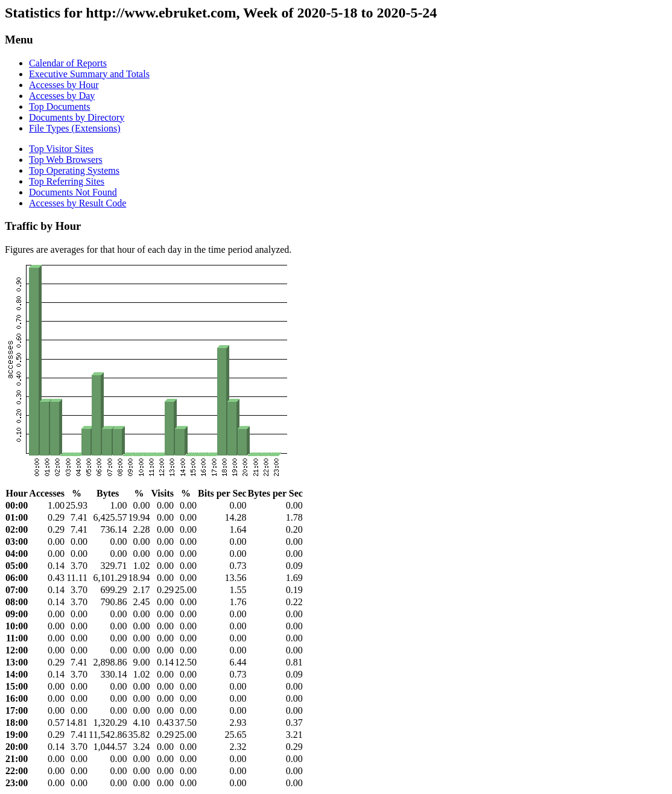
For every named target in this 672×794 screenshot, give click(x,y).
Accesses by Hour (64, 85)
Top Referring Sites (67, 181)
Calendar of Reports (68, 63)
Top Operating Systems (74, 170)
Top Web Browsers (66, 160)
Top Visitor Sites (61, 149)
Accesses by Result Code (78, 203)
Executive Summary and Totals (89, 74)
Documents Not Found (73, 192)
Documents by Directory (77, 117)
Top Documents (60, 106)
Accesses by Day (62, 96)
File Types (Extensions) (74, 128)
